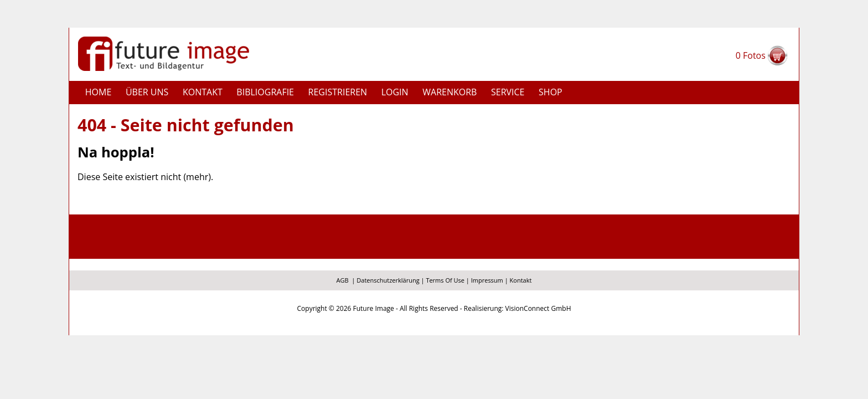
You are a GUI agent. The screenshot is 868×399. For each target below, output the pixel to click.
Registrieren (338, 92)
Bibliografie (265, 92)
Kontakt (203, 92)
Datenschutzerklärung (388, 280)
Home (99, 92)
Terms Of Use (445, 280)
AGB (343, 280)
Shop (551, 92)
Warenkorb (449, 92)
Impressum (487, 280)
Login (395, 92)
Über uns (147, 92)
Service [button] (508, 92)
